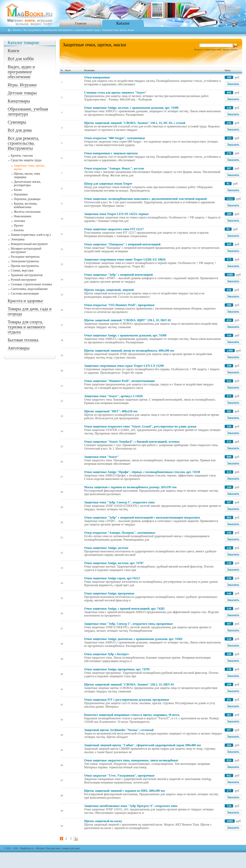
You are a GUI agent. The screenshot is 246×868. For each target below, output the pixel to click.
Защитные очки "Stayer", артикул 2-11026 (113, 396)
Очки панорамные (97, 77)
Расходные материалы (25, 257)
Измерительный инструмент (29, 244)
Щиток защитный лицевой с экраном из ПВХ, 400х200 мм (125, 791)
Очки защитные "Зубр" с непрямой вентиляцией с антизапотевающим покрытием (142, 517)
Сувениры (17, 122)
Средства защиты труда (87, 30)
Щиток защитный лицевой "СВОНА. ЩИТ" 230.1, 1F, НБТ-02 (128, 320)
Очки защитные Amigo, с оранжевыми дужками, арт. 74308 (125, 335)
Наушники (21, 194)
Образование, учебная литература (28, 112)
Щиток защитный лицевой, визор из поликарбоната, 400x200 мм (129, 351)
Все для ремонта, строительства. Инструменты (48, 30)
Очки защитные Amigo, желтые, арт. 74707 (114, 563)
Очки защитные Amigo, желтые (106, 548)
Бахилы (19, 230)
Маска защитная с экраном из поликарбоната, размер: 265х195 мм (130, 487)
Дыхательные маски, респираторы (27, 183)
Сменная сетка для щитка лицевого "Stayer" (115, 93)
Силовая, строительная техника (31, 284)
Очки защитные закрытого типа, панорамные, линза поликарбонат (131, 760)
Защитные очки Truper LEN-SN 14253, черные (116, 214)
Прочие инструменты (25, 266)
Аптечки (19, 221)
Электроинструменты (25, 261)
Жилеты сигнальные (27, 212)
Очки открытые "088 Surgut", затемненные (115, 138)
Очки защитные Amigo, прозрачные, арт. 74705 (117, 669)
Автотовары (19, 348)
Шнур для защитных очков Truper (108, 184)
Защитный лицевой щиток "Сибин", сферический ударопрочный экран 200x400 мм (143, 745)
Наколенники (23, 216)
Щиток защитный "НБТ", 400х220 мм (111, 411)
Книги (13, 51)
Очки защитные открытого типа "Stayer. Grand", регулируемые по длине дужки (140, 426)
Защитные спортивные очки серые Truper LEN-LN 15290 (124, 366)
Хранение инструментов (27, 275)
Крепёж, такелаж (22, 156)
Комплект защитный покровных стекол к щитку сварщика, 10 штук (132, 715)
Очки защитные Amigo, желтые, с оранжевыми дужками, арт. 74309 (131, 108)
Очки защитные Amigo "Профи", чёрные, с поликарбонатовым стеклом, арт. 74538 (142, 472)
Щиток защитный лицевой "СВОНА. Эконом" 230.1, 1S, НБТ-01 (129, 684)
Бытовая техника (23, 340)
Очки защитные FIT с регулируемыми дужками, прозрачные (127, 700)
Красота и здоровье (25, 301)
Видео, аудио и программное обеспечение (21, 72)
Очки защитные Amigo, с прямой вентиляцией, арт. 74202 (124, 609)
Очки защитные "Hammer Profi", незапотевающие (120, 381)
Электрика (18, 239)
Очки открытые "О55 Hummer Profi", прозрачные (119, 305)
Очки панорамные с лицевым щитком (111, 153)
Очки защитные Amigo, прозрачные (109, 593)
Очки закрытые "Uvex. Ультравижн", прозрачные (119, 775)
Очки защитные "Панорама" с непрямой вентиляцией (122, 244)
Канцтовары (19, 101)
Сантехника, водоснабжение (29, 289)
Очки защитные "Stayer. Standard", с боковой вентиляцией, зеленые (132, 442)
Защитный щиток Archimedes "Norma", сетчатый (119, 730)
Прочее (19, 225)
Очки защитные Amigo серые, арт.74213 (112, 578)
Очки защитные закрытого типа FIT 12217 (114, 229)
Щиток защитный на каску (103, 821)
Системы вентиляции (25, 293)
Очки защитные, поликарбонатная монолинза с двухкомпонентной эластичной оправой (145, 199)
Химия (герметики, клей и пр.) (31, 235)
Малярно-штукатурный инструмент (26, 250)
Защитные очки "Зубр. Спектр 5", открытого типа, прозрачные (129, 624)
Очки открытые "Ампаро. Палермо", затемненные (120, 533)
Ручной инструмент (24, 280)
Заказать (233, 84)
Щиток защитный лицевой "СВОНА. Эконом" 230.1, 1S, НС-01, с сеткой (135, 123)
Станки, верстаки (22, 270)
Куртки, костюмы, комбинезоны (26, 205)
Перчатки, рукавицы (27, 199)
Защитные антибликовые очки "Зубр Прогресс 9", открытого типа (131, 806)
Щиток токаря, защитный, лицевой (109, 290)
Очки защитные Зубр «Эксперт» (107, 654)
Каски (18, 190)
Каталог (123, 23)
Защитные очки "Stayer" (102, 457)
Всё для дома (20, 130)
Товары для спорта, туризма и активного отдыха (26, 327)
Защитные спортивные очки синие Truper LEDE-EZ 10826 (125, 259)
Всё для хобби (21, 59)
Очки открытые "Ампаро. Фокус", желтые (114, 168)
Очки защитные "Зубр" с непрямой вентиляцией (118, 275)
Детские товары (22, 93)
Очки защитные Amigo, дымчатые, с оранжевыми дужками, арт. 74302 (133, 639)
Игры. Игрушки (22, 85)
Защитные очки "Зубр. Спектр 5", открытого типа (119, 502)
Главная (81, 23)
